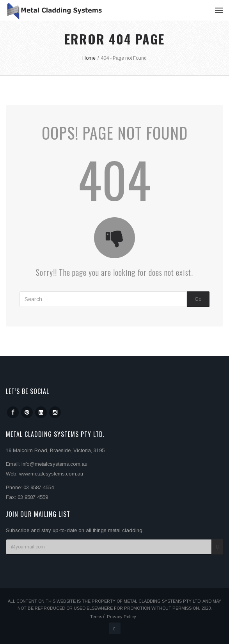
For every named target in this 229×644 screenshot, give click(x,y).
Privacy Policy (122, 617)
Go (198, 299)
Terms (96, 617)
